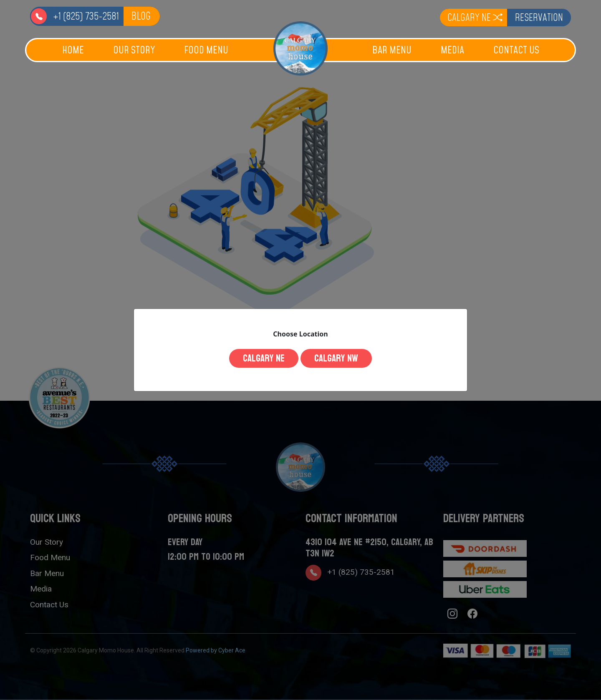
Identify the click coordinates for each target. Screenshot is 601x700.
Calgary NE (258, 358)
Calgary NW (342, 358)
